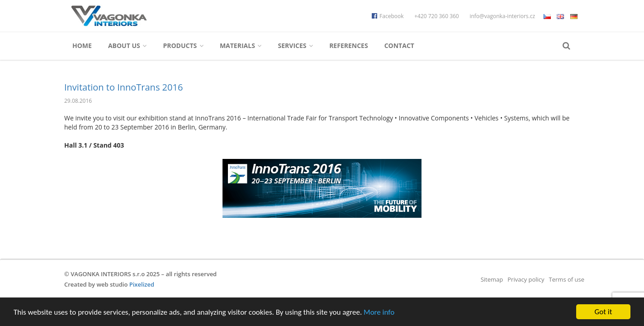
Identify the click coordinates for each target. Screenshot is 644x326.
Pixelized (142, 284)
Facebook (388, 16)
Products (183, 46)
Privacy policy (526, 279)
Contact (399, 46)
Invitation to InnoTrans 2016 (123, 87)
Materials (241, 46)
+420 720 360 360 (437, 16)
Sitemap (492, 279)
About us (127, 46)
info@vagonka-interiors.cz (502, 16)
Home (82, 46)
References (349, 46)
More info (379, 313)
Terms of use (567, 279)
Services (295, 46)
